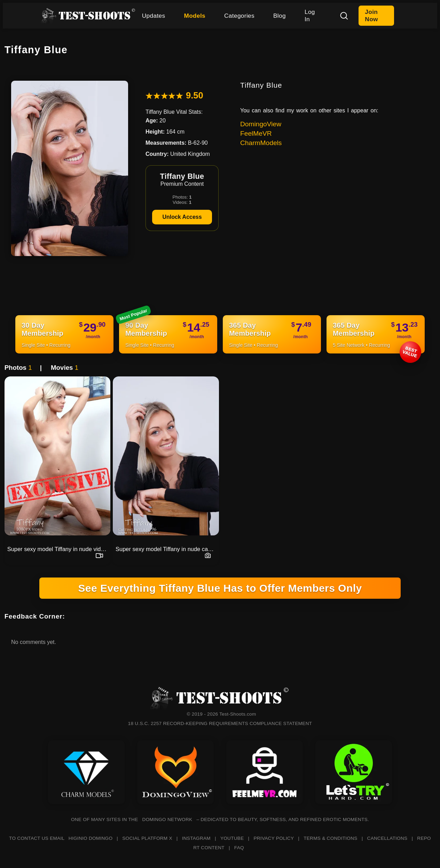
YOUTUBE (232, 838)
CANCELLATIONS (387, 838)
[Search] (344, 16)
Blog (280, 16)
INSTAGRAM (196, 838)
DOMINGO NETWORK (167, 819)
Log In (310, 15)
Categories (239, 16)
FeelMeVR (256, 133)
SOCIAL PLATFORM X (147, 838)
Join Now (371, 15)
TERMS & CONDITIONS (330, 838)
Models (195, 16)
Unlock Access (182, 217)
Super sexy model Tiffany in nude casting (167, 549)
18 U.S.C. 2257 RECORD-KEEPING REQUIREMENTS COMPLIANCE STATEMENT (220, 723)
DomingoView (261, 124)
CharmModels (261, 143)
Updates (154, 16)
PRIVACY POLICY (274, 838)
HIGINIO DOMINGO (91, 838)
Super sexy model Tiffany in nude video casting (59, 549)
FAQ (239, 848)
